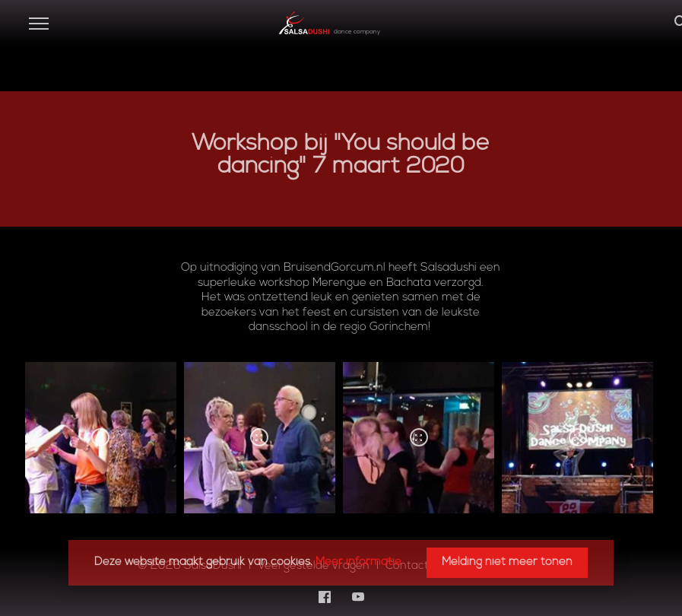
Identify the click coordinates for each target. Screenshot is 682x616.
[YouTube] (358, 597)
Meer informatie (358, 562)
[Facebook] (325, 597)
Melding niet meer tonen (507, 562)
